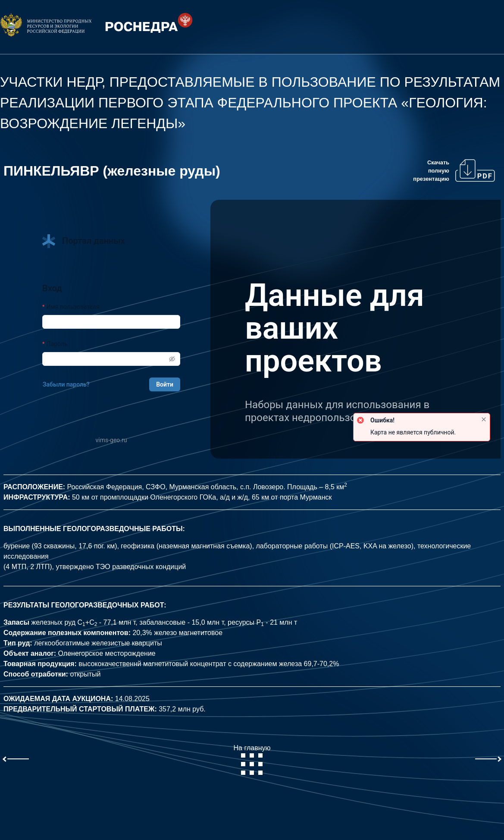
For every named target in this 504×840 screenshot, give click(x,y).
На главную (252, 760)
